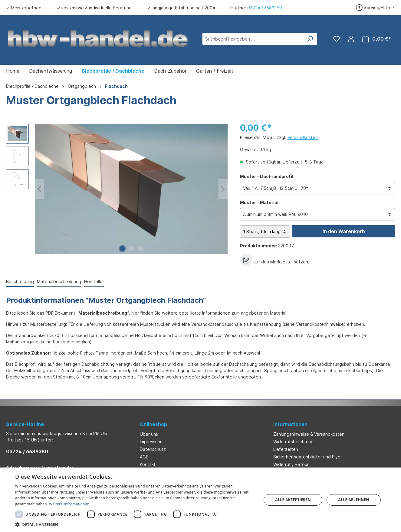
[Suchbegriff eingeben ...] (253, 39)
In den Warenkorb (344, 231)
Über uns (149, 434)
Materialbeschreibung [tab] (59, 281)
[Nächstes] (223, 189)
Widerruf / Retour (291, 464)
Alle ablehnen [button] (354, 500)
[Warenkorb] (377, 39)
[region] (117, 189)
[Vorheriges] (39, 189)
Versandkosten (303, 137)
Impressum (150, 442)
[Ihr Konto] (351, 39)
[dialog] (201, 500)
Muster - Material (259, 202)
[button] (135, 524)
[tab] (20, 282)
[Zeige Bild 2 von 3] (131, 249)
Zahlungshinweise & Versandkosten (309, 434)
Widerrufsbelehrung (293, 442)
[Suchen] (310, 39)
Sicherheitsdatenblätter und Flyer (308, 457)
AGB (144, 457)
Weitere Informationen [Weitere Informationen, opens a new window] (69, 504)
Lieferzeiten (286, 449)
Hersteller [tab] (94, 281)
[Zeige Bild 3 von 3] (140, 249)
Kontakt (148, 464)
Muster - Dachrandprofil (267, 176)
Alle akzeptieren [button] (293, 500)
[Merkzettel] (337, 39)
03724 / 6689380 (265, 8)
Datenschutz (153, 449)
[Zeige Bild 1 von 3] (122, 249)
